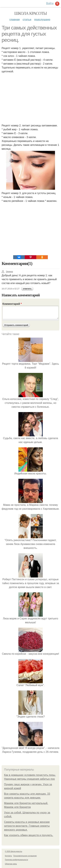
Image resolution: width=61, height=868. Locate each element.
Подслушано (42, 20)
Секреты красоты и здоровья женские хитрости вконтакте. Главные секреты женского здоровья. (27, 826)
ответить (27, 289)
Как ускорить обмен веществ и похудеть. (29, 835)
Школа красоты (31, 13)
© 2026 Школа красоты (14, 851)
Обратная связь (11, 864)
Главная (15, 20)
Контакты (8, 856)
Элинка (7, 272)
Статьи (27, 20)
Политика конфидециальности (16, 860)
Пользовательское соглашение (25, 856)
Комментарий (12, 304)
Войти (50, 3)
